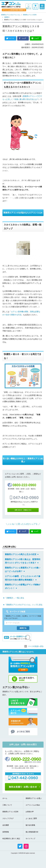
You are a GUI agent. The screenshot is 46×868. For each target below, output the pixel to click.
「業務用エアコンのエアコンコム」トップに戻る (24, 605)
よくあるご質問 (31, 818)
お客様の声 (30, 812)
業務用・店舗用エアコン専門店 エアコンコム (11, 5)
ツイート (11, 38)
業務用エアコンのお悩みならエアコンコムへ (23, 213)
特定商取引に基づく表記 (11, 839)
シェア (24, 38)
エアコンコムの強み (33, 805)
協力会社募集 (30, 825)
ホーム (5, 798)
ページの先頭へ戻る (36, 646)
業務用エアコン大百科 (10, 812)
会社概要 (6, 825)
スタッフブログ (8, 818)
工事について (7, 805)
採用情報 (6, 832)
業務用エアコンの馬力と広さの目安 (21, 554)
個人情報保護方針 (32, 832)
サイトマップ (30, 839)
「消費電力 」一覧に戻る (14, 598)
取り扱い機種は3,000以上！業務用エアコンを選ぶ (23, 460)
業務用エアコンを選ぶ (34, 798)
